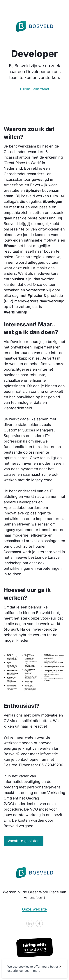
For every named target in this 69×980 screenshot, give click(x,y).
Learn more (32, 971)
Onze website (35, 909)
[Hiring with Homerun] (35, 948)
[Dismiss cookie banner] (60, 967)
